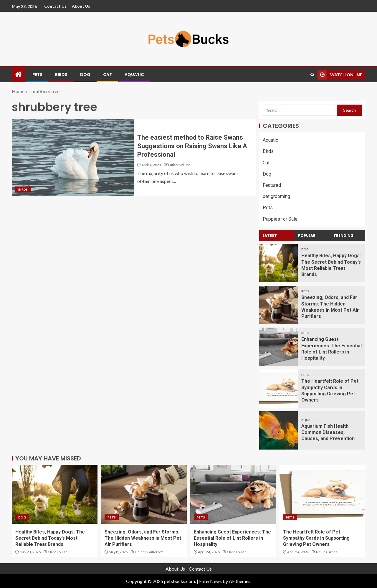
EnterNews (210, 581)
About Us (81, 6)
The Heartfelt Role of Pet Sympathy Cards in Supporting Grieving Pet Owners (316, 538)
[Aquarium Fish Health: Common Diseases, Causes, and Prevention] (278, 430)
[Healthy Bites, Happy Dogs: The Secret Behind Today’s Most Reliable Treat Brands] (278, 263)
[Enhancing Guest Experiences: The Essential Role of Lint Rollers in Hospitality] (278, 347)
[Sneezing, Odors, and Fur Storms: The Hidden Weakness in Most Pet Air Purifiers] (278, 305)
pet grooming (276, 196)
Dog (85, 75)
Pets (37, 75)
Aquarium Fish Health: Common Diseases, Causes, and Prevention (328, 432)
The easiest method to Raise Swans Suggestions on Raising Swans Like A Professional (192, 146)
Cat (108, 75)
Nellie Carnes (327, 552)
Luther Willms (179, 165)
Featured (272, 185)
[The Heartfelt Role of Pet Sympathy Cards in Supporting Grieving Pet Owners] (278, 389)
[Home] (19, 74)
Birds (61, 75)
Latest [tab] (270, 236)
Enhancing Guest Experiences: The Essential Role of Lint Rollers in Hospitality (232, 538)
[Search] (312, 75)
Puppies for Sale (280, 219)
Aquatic (134, 75)
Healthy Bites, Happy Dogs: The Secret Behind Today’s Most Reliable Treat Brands (50, 538)
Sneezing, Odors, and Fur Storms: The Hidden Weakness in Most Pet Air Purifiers (143, 538)
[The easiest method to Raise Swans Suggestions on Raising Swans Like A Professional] (73, 158)
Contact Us (55, 6)
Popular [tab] (307, 236)
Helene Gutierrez (149, 552)
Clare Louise (58, 552)
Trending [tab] (343, 236)
